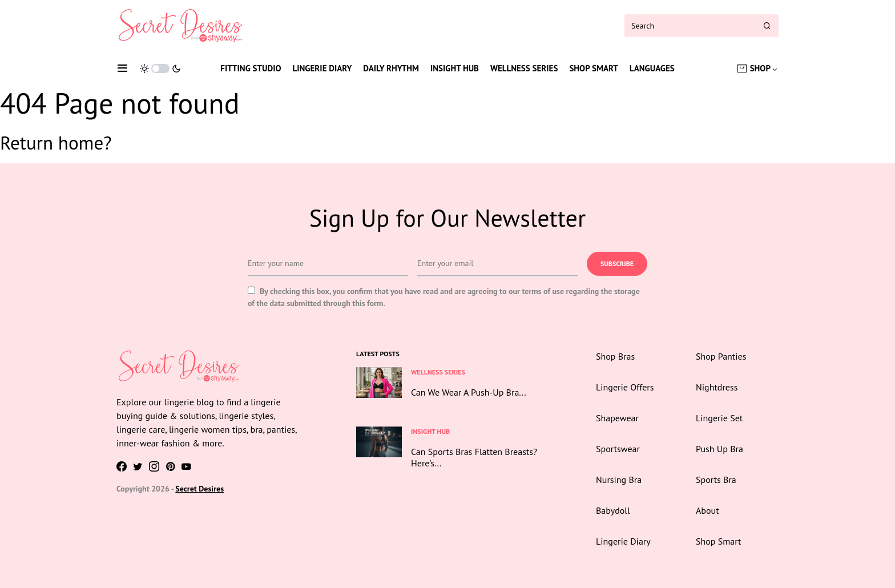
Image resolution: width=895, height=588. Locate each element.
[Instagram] (154, 466)
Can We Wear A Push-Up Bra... (469, 392)
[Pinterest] (170, 466)
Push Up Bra (719, 449)
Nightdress (717, 387)
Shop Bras (615, 356)
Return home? (56, 142)
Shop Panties (721, 356)
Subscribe (617, 263)
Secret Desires (199, 489)
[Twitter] (138, 466)
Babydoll (613, 510)
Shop (760, 68)
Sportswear (618, 449)
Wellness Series (524, 68)
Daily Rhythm (391, 68)
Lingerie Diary (322, 68)
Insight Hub (455, 68)
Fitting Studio (251, 68)
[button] (122, 69)
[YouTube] (186, 466)
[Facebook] (122, 466)
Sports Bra (716, 480)
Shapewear (617, 418)
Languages (652, 68)
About (707, 510)
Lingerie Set (719, 418)
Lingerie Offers (625, 387)
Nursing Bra (619, 480)
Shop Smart (593, 68)
